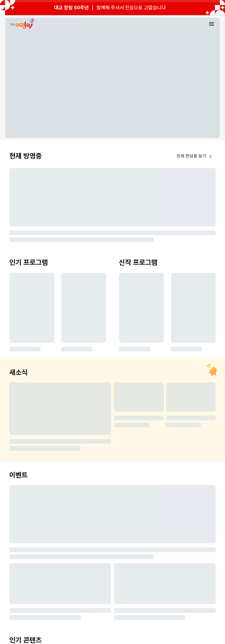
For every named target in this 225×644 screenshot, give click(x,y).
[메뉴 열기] (212, 24)
